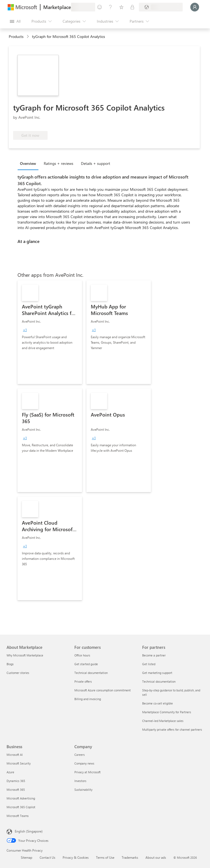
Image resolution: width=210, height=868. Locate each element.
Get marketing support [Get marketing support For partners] (157, 673)
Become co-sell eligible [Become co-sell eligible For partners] (157, 703)
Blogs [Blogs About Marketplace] (10, 664)
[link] (50, 332)
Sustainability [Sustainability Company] (83, 790)
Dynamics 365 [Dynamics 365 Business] (16, 781)
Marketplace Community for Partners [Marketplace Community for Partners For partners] (167, 712)
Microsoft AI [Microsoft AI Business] (15, 755)
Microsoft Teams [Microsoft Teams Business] (18, 816)
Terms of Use (105, 857)
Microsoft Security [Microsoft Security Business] (19, 763)
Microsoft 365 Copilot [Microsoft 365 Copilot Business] (21, 807)
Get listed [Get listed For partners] (149, 664)
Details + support (96, 163)
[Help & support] (110, 7)
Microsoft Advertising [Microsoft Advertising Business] (21, 798)
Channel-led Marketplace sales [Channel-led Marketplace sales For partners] (163, 721)
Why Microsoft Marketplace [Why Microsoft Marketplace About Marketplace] (25, 655)
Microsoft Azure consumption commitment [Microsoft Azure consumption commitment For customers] (103, 690)
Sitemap (27, 857)
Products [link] (16, 36)
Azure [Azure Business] (10, 772)
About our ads (156, 857)
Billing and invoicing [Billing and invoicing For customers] (88, 699)
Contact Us (47, 857)
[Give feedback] (100, 7)
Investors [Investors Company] (80, 781)
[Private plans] (132, 7)
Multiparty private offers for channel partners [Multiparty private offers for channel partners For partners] (172, 729)
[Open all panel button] (15, 21)
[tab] (29, 163)
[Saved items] (121, 7)
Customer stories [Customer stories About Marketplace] (18, 673)
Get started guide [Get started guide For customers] (86, 664)
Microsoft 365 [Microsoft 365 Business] (16, 790)
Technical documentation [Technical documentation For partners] (159, 681)
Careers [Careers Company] (80, 755)
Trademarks (130, 857)
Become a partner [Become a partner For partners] (154, 655)
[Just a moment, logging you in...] (195, 7)
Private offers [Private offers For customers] (83, 681)
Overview (28, 163)
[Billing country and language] (161, 7)
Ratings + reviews (59, 163)
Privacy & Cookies (76, 857)
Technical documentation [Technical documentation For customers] (91, 673)
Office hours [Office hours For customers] (82, 655)
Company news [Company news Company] (84, 763)
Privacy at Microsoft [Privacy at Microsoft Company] (87, 772)
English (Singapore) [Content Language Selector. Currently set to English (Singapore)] (29, 831)
